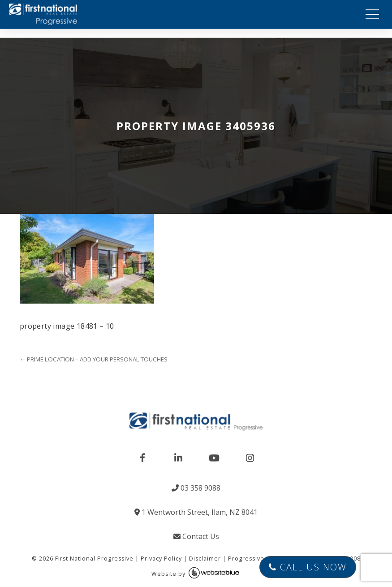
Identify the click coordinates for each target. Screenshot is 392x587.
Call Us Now (308, 567)
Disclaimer (205, 559)
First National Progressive (94, 559)
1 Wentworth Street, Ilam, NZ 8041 (196, 512)
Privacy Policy (161, 559)
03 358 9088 (196, 488)
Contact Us (196, 536)
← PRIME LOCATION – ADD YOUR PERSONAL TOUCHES (94, 359)
